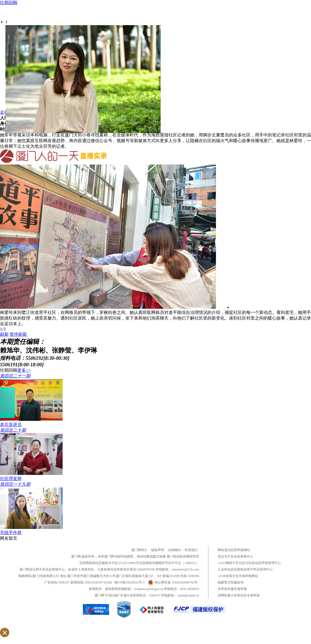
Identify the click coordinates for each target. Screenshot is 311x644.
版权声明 (158, 550)
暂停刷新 (18, 334)
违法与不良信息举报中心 (235, 556)
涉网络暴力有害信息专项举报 (239, 595)
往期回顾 (9, 3)
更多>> (24, 370)
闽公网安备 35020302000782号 (173, 582)
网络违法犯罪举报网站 (234, 550)
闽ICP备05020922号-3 (129, 582)
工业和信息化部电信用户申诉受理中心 (245, 569)
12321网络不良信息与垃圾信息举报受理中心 (249, 563)
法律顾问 (174, 550)
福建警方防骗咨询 (231, 582)
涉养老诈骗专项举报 (232, 589)
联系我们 (191, 550)
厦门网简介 (139, 550)
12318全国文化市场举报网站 (238, 576)
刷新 (4, 334)
